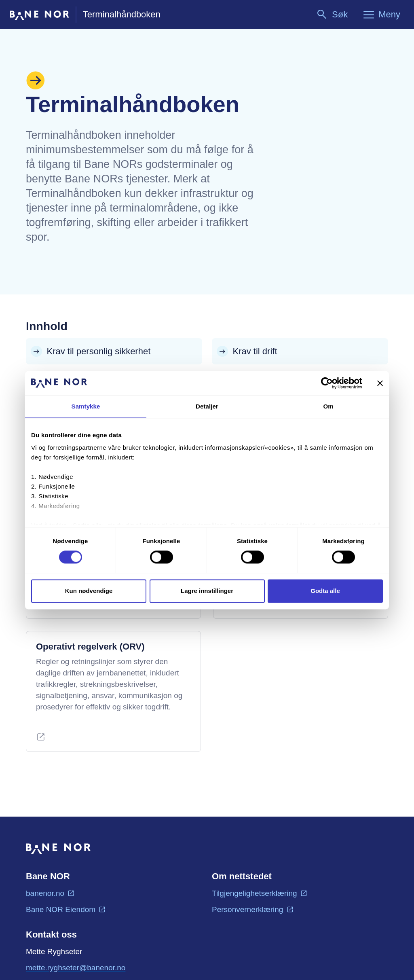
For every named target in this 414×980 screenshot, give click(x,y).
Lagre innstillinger (207, 591)
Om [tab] (328, 406)
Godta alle (325, 591)
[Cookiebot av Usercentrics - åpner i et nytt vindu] (327, 383)
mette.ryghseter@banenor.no (76, 967)
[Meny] (381, 15)
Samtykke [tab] (86, 406)
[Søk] (332, 15)
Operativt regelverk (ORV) (90, 647)
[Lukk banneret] (380, 383)
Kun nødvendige (89, 591)
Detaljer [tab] (207, 406)
